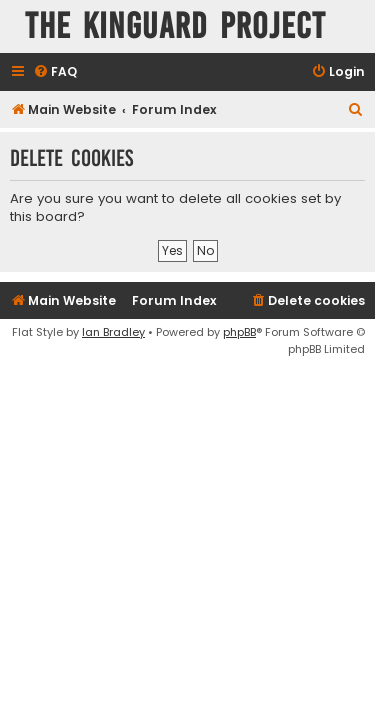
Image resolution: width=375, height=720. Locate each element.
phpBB (239, 332)
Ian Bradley (113, 332)
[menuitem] (55, 72)
